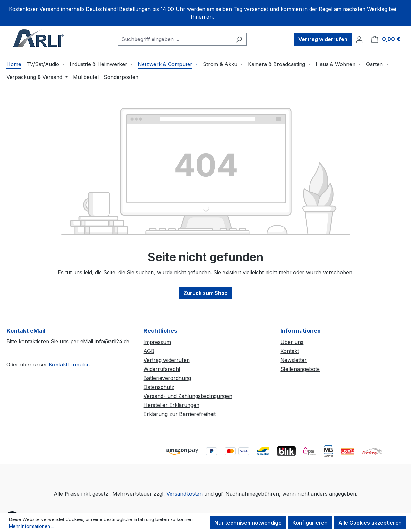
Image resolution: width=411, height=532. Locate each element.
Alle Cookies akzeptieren (370, 523)
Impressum (157, 342)
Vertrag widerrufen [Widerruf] (323, 39)
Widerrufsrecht (162, 369)
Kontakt (290, 351)
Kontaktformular (69, 365)
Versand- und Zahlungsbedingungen (188, 396)
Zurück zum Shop (205, 293)
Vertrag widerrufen (167, 360)
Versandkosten (184, 494)
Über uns (292, 342)
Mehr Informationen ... (32, 526)
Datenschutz (159, 387)
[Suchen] (239, 39)
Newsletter (293, 360)
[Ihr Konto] (359, 39)
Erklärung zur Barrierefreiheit (180, 414)
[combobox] (175, 39)
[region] (205, 13)
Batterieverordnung (167, 378)
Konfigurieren (310, 523)
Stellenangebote (300, 369)
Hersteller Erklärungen (171, 405)
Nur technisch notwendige (248, 523)
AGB (149, 351)
